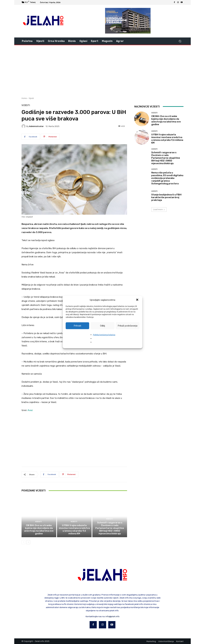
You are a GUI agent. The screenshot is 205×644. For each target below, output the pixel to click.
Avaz (30, 410)
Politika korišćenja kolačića (104, 335)
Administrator (36, 126)
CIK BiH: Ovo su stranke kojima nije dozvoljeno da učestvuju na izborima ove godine (39, 529)
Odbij (102, 326)
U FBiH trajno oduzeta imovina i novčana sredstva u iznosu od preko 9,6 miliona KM (74, 529)
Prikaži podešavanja (128, 326)
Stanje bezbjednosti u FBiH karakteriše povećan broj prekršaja (166, 197)
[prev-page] (23, 542)
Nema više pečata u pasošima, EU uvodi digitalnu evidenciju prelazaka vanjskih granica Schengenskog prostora (167, 178)
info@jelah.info (113, 616)
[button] (138, 300)
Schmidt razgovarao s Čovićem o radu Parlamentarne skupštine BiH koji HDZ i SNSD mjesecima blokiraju (110, 528)
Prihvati (77, 326)
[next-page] (28, 542)
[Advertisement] (102, 71)
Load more (159, 209)
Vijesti (31, 98)
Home (24, 98)
